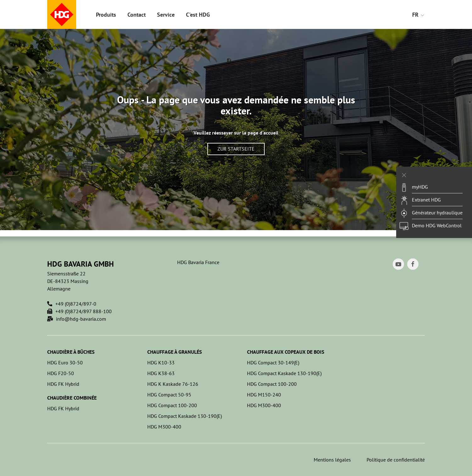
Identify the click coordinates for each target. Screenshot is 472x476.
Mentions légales (332, 460)
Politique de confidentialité (396, 460)
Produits (106, 15)
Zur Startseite (236, 149)
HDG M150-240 (264, 395)
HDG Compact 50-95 (169, 395)
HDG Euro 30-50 (65, 363)
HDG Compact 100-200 (172, 405)
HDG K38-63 (161, 373)
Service (166, 15)
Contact (137, 15)
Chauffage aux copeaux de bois (286, 352)
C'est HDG (198, 15)
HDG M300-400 (164, 427)
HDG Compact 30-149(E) (273, 363)
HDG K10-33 (161, 363)
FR (419, 15)
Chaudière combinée (72, 398)
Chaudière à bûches (71, 352)
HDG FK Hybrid (63, 384)
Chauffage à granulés (174, 352)
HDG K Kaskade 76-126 (173, 384)
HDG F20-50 (61, 373)
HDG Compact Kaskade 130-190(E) (185, 416)
